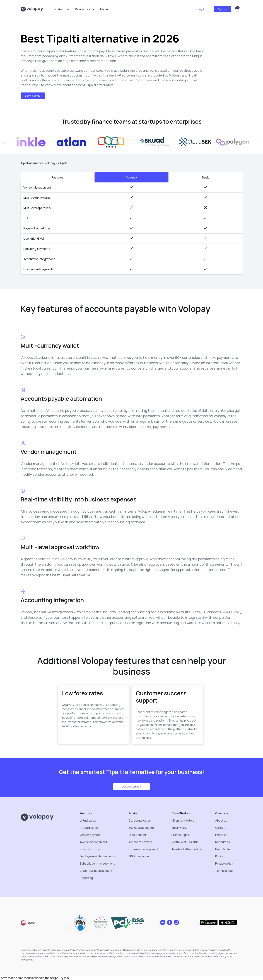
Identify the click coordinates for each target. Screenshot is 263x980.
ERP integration (139, 856)
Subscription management (97, 864)
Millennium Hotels (183, 820)
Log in (202, 9)
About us (221, 820)
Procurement (137, 835)
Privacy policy (224, 864)
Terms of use (224, 871)
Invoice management (93, 842)
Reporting (86, 878)
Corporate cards (140, 820)
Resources (223, 842)
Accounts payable (140, 842)
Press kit (221, 835)
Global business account (96, 871)
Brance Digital (181, 835)
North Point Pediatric (185, 842)
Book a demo (33, 96)
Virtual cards (88, 820)
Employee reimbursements (97, 856)
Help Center (223, 849)
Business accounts (141, 828)
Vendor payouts (90, 835)
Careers (221, 828)
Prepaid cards (89, 828)
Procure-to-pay (90, 849)
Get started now (132, 787)
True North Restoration (187, 849)
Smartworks (179, 828)
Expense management (143, 849)
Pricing (105, 9)
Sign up (222, 9)
